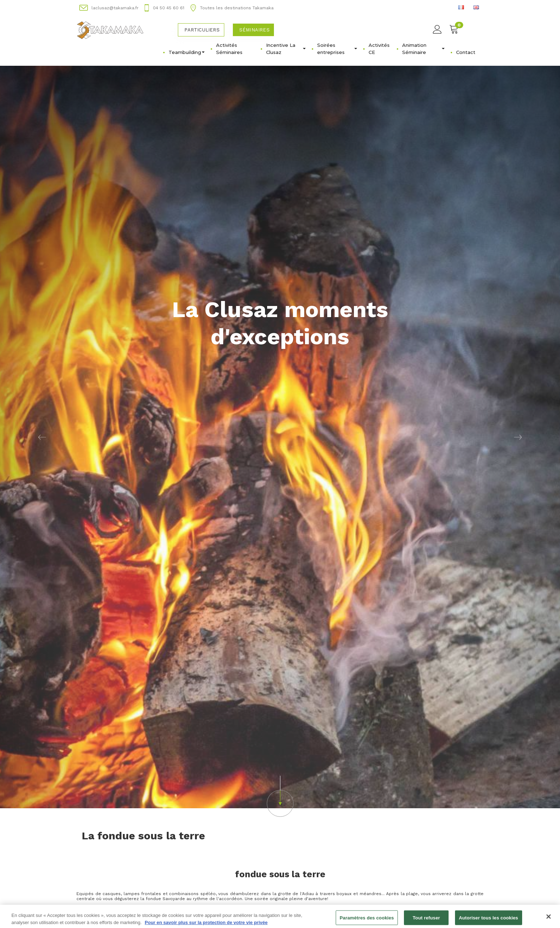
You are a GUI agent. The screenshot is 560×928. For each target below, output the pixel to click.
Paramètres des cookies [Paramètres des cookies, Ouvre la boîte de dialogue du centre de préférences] (367, 920)
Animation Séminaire (423, 49)
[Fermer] (549, 919)
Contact (466, 52)
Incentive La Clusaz (286, 49)
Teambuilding (187, 52)
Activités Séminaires (229, 49)
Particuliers (202, 30)
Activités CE (379, 49)
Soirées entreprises (337, 49)
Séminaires (254, 30)
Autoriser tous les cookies (489, 920)
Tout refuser (426, 920)
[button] (42, 437)
